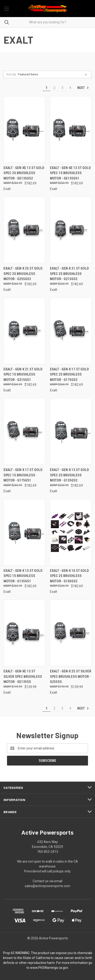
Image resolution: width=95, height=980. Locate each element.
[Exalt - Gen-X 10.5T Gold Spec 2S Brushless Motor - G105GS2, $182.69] (71, 532)
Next (83, 88)
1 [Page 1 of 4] (46, 88)
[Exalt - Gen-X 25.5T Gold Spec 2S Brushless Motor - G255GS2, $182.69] (24, 230)
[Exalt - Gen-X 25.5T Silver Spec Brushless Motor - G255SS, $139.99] (71, 633)
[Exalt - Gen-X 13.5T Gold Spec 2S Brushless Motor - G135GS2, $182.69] (71, 431)
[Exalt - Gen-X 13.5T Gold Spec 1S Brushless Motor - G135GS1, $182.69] (24, 532)
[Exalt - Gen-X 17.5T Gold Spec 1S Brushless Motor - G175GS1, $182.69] (24, 431)
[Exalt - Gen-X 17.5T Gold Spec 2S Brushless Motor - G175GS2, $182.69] (71, 331)
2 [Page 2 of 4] (54, 88)
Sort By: (11, 74)
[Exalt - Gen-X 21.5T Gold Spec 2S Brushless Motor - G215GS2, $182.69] (71, 230)
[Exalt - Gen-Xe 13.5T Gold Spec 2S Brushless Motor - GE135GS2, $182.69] (24, 129)
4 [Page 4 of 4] (70, 88)
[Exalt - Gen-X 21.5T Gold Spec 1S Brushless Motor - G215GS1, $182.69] (24, 331)
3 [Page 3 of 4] (62, 88)
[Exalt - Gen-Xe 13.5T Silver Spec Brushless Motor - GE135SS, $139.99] (24, 633)
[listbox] (53, 74)
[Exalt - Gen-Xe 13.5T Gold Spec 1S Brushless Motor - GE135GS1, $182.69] (71, 129)
